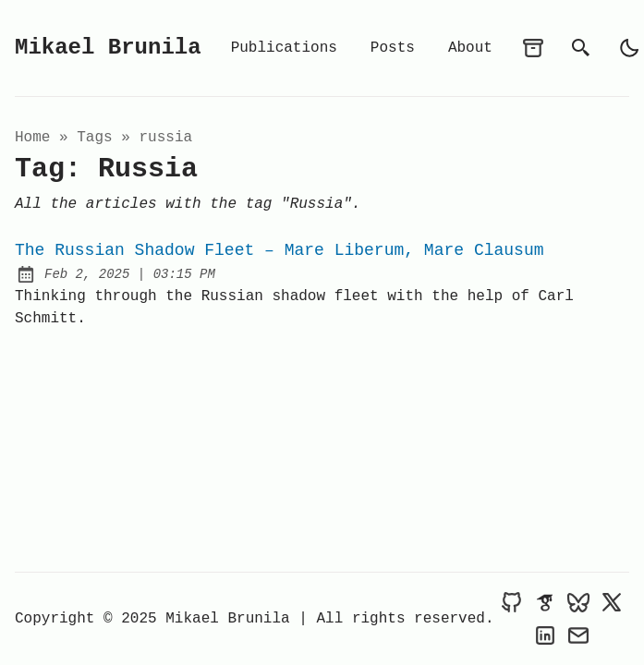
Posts (393, 48)
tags (94, 138)
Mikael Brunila (108, 48)
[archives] (533, 48)
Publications (284, 48)
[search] (581, 48)
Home (32, 138)
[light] (629, 48)
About (470, 48)
